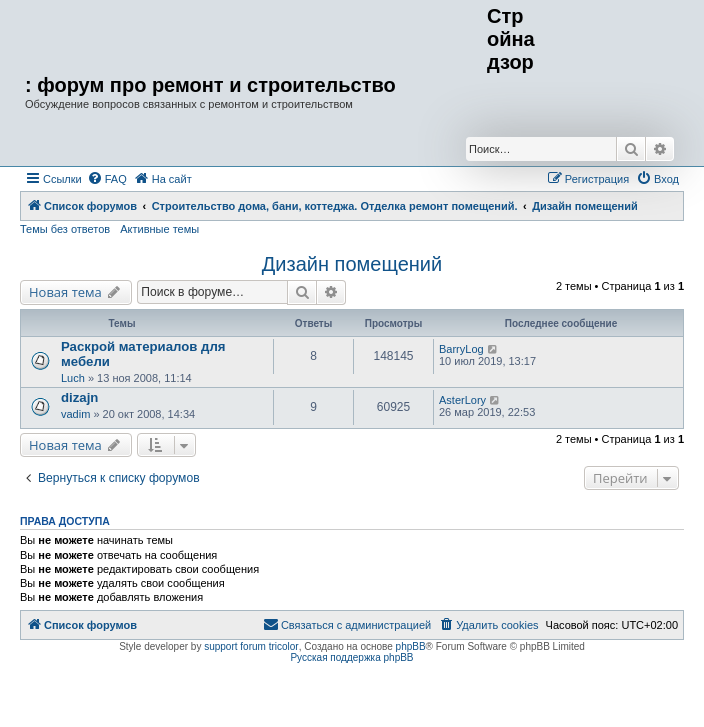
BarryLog (461, 349)
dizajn (79, 397)
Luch (73, 378)
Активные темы (159, 229)
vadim (75, 414)
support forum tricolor (251, 646)
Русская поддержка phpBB (351, 657)
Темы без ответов (65, 229)
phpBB (411, 646)
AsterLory (462, 400)
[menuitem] (107, 179)
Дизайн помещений (352, 264)
